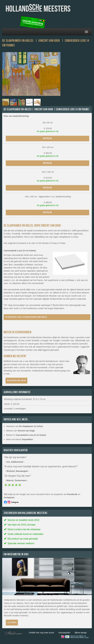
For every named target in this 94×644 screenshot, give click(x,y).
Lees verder (12, 622)
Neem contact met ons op (16, 381)
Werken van (20, 431)
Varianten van (24, 426)
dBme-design (81, 633)
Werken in (26, 435)
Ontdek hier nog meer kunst (41, 633)
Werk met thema (19, 439)
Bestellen (48, 138)
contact (14, 364)
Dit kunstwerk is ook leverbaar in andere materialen (26, 317)
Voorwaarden (64, 633)
